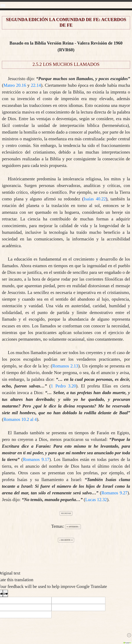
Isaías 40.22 (95, 199)
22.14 (36, 85)
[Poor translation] (5, 593)
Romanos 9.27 (114, 493)
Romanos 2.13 (65, 366)
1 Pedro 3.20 (63, 386)
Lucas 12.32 (96, 500)
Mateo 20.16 (15, 85)
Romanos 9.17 (36, 459)
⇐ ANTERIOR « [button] (73, 527)
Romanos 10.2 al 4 (20, 419)
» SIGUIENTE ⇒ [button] (66, 540)
